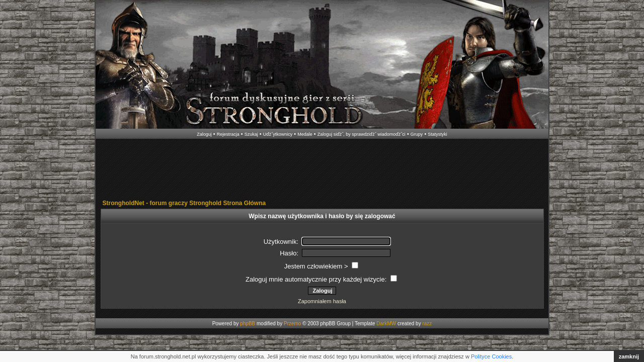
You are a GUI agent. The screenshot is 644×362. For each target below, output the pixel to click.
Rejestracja (228, 134)
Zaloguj (204, 134)
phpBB (248, 324)
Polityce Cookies (491, 356)
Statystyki (437, 134)
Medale (305, 134)
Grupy (417, 134)
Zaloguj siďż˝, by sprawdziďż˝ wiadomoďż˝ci (361, 134)
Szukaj (251, 134)
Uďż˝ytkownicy (278, 134)
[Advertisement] (322, 170)
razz (427, 324)
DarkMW (386, 324)
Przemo (292, 324)
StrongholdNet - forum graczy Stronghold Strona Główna (184, 203)
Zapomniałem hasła (322, 301)
